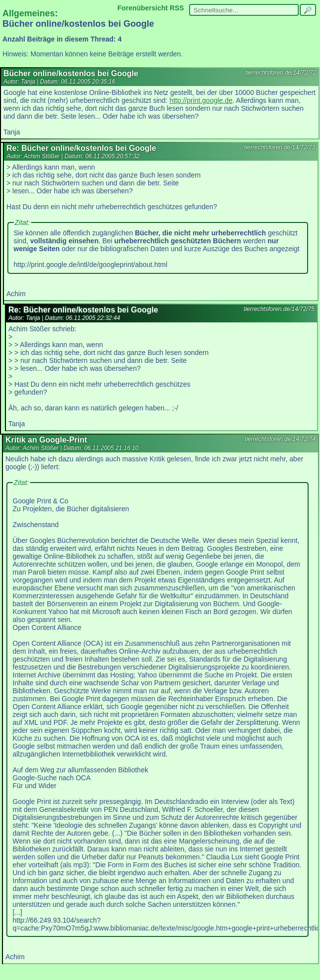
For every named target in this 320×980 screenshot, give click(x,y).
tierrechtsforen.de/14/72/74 (280, 439)
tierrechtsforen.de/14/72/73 (280, 147)
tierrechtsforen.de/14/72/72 (281, 73)
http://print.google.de (201, 100)
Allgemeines (29, 13)
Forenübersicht (143, 8)
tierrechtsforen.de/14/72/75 (279, 309)
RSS (177, 8)
